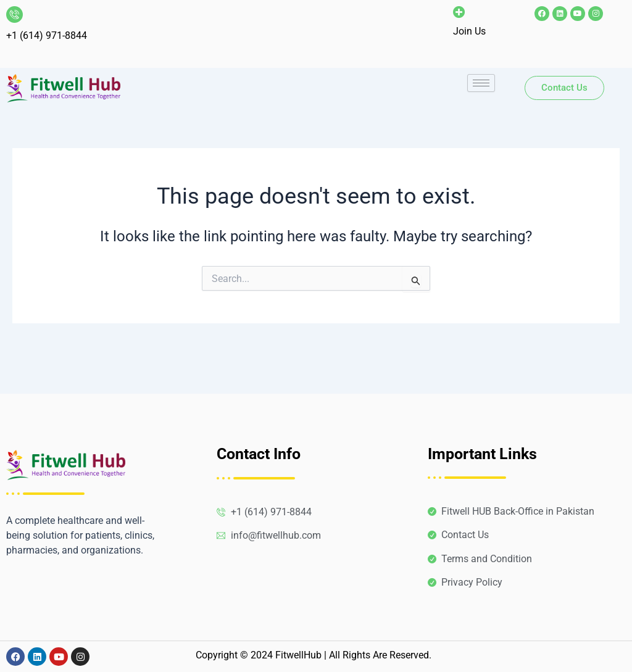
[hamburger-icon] (481, 83)
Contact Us (564, 88)
